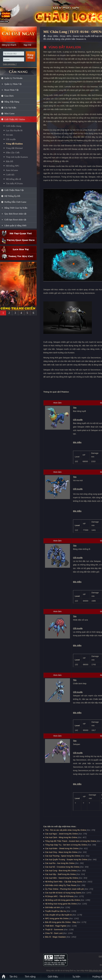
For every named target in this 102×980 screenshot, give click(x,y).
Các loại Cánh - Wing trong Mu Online (61, 837)
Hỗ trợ (18, 234)
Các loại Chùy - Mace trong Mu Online (61, 852)
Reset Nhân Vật (11, 90)
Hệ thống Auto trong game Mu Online (61, 904)
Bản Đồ (9, 161)
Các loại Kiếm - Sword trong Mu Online (62, 878)
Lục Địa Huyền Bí (14, 130)
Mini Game (9, 113)
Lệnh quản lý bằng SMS (15, 226)
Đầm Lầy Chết (13, 153)
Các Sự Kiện (10, 108)
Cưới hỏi (10, 175)
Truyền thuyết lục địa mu (56, 911)
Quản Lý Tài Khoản (13, 78)
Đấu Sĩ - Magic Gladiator (56, 937)
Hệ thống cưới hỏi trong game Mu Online (63, 900)
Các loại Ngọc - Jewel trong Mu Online (61, 834)
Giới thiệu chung (14, 126)
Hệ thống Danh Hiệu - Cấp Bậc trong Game (64, 882)
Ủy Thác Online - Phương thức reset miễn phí (65, 889)
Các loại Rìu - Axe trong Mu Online (60, 863)
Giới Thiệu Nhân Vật (14, 190)
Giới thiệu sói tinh (52, 907)
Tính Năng (30, 976)
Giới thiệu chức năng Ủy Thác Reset (61, 885)
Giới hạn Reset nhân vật (15, 220)
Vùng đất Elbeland (14, 148)
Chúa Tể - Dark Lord (54, 933)
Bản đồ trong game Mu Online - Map (61, 922)
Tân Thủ (13, 976)
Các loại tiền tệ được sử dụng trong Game (63, 893)
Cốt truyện (11, 139)
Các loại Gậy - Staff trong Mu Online (60, 874)
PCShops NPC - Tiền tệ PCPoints (59, 896)
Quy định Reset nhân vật (15, 214)
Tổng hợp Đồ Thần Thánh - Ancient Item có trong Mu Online (71, 841)
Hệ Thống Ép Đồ (12, 196)
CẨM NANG (18, 70)
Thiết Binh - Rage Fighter (56, 926)
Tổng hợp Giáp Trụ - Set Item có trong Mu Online (66, 845)
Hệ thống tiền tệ (13, 179)
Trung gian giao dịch (18, 241)
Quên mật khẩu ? (10, 64)
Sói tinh (9, 135)
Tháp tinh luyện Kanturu (17, 157)
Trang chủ (45, 36)
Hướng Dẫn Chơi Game (15, 202)
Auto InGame (12, 170)
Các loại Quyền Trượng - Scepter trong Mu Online (66, 860)
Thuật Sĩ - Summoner (54, 930)
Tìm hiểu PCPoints (14, 184)
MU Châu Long (21, 13)
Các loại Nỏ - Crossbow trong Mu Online (62, 867)
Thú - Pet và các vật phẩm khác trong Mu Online (66, 830)
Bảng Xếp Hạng (12, 102)
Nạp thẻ (28, 45)
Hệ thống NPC (13, 166)
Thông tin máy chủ (18, 257)
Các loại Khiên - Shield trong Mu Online (62, 848)
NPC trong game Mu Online (57, 918)
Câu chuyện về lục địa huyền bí (58, 915)
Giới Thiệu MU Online (15, 119)
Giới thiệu (53, 976)
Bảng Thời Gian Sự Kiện (16, 208)
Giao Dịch (9, 96)
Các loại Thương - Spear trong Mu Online (63, 856)
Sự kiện (76, 976)
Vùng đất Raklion (14, 144)
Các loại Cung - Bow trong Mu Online (61, 871)
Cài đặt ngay (18, 34)
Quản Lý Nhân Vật (13, 84)
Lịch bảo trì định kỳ (18, 249)
